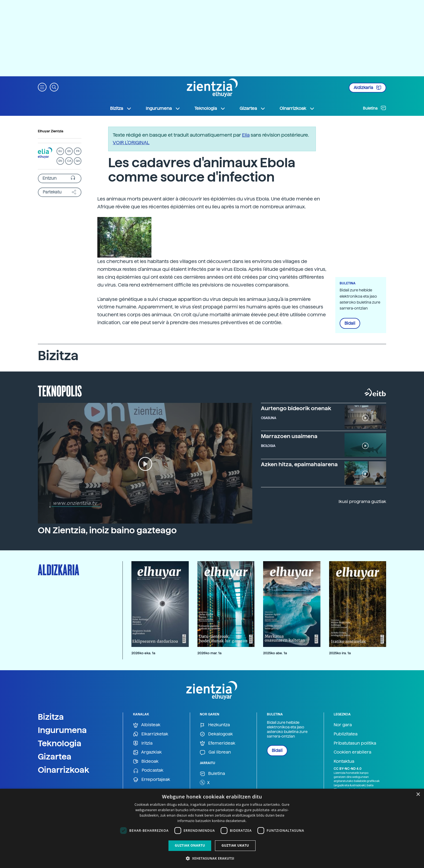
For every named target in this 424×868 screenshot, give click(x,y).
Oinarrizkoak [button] (297, 109)
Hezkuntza (215, 725)
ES (69, 151)
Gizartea (55, 757)
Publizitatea (346, 734)
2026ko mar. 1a (209, 653)
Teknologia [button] (210, 109)
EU (60, 151)
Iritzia (143, 743)
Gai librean (215, 752)
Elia (246, 135)
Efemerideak (218, 743)
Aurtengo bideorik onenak (296, 408)
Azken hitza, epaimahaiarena (299, 464)
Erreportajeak (152, 780)
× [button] (418, 795)
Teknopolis (60, 390)
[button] (42, 87)
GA (78, 161)
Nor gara (343, 725)
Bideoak (146, 762)
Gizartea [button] (253, 109)
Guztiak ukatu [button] (235, 845)
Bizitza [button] (121, 109)
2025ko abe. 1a (275, 653)
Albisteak (147, 725)
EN (60, 161)
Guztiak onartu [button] (190, 845)
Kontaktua (344, 761)
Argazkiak (147, 752)
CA (69, 161)
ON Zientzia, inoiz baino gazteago (107, 530)
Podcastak (148, 770)
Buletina (375, 108)
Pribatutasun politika (355, 743)
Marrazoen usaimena (289, 436)
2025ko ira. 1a (340, 653)
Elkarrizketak (151, 734)
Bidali (350, 323)
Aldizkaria (367, 88)
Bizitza (51, 717)
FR (78, 151)
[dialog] (212, 828)
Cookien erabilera (352, 752)
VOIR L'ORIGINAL (131, 142)
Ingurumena (62, 730)
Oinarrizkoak (64, 770)
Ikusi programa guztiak (362, 502)
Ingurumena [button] (163, 109)
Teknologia (60, 743)
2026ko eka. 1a (143, 653)
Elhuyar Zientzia (51, 131)
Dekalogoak (216, 734)
